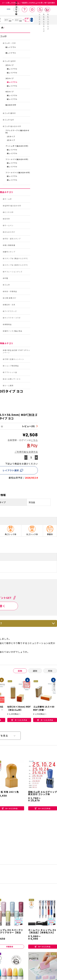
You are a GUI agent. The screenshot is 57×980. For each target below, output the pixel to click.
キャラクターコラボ (13, 318)
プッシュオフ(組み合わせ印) (17, 146)
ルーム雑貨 (9, 385)
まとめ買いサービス (13, 379)
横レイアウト (11, 53)
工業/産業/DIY (10, 298)
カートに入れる (19, 720)
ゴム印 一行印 (10, 43)
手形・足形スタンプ (13, 239)
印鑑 (6, 278)
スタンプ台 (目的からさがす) (16, 265)
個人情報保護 (10, 245)
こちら (34, 440)
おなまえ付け (10, 232)
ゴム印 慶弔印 (10, 113)
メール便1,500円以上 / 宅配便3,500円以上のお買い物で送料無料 (29, 3)
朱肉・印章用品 (11, 291)
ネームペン (9, 225)
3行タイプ (10, 78)
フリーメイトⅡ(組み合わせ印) (18, 172)
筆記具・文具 (10, 305)
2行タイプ (10, 65)
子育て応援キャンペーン (14, 359)
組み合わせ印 (11, 105)
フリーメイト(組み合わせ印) (17, 159)
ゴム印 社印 (9, 120)
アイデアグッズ (11, 311)
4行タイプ (10, 92)
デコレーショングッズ (13, 272)
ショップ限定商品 (12, 366)
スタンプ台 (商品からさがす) (16, 258)
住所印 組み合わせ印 (13, 206)
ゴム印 (3, 36)
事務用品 (8, 324)
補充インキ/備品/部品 (13, 331)
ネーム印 (8, 199)
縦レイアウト (11, 47)
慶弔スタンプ (10, 252)
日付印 (7, 219)
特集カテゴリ (7, 343)
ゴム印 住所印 (10, 61)
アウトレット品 (11, 372)
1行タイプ (11, 136)
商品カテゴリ (7, 192)
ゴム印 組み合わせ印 (13, 126)
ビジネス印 (9, 212)
